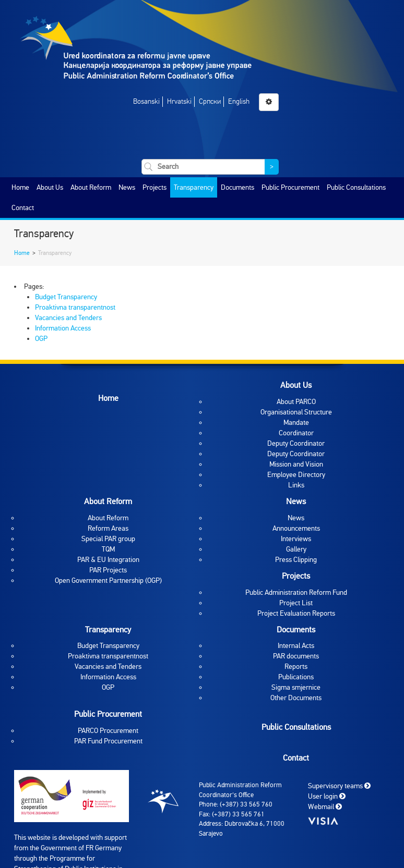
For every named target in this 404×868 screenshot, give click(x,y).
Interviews (296, 539)
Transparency (194, 187)
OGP (41, 339)
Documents (237, 187)
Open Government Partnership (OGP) (108, 580)
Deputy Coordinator (296, 443)
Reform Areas (108, 528)
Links (296, 485)
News (127, 187)
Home (20, 187)
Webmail (325, 807)
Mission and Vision (296, 464)
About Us (50, 187)
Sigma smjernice (296, 687)
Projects (155, 187)
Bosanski (146, 101)
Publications (296, 677)
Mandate (296, 423)
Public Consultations (356, 187)
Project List (296, 603)
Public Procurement (290, 187)
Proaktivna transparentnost (75, 307)
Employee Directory (296, 475)
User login (327, 796)
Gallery (296, 549)
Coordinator (296, 433)
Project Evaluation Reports (296, 613)
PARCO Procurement (108, 731)
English (239, 101)
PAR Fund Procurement (108, 741)
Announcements (296, 528)
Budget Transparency (66, 297)
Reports (296, 667)
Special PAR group (108, 539)
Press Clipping (296, 560)
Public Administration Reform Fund (296, 592)
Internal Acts (296, 646)
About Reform (91, 187)
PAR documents (296, 656)
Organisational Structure (296, 412)
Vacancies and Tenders (68, 318)
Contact (23, 208)
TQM (108, 549)
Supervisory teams (339, 786)
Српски (210, 101)
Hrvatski (179, 101)
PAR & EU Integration (108, 560)
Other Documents (296, 698)
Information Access (63, 328)
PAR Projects (108, 570)
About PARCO (296, 402)
